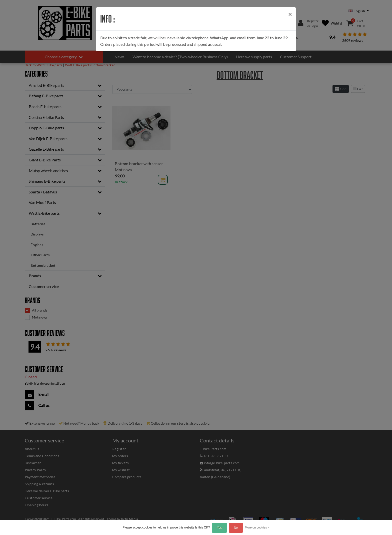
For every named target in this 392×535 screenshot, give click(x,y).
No (236, 528)
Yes (219, 528)
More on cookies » (257, 527)
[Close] (290, 14)
